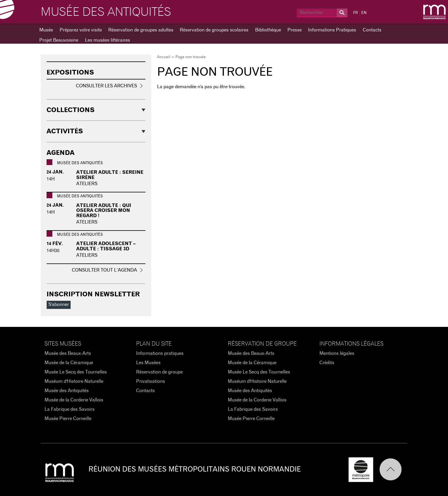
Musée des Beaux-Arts (68, 353)
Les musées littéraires (107, 40)
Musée (46, 30)
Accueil (164, 57)
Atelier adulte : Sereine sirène (110, 175)
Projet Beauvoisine (59, 40)
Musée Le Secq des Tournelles (76, 372)
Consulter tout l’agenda (104, 270)
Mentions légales (337, 353)
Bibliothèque (268, 30)
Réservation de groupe (159, 372)
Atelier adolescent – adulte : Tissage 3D (106, 246)
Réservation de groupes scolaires (214, 30)
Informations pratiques (160, 353)
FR (355, 13)
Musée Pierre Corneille (68, 419)
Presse (295, 30)
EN (364, 13)
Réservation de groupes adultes (141, 30)
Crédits (327, 363)
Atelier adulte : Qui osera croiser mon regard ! (104, 211)
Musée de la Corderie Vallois (74, 400)
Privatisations (151, 381)
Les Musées (148, 363)
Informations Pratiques (332, 30)
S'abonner (59, 304)
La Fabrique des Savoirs (70, 409)
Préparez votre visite (81, 30)
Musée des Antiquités (106, 12)
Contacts (372, 30)
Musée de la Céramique (69, 363)
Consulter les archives (106, 86)
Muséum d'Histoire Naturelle (74, 381)
